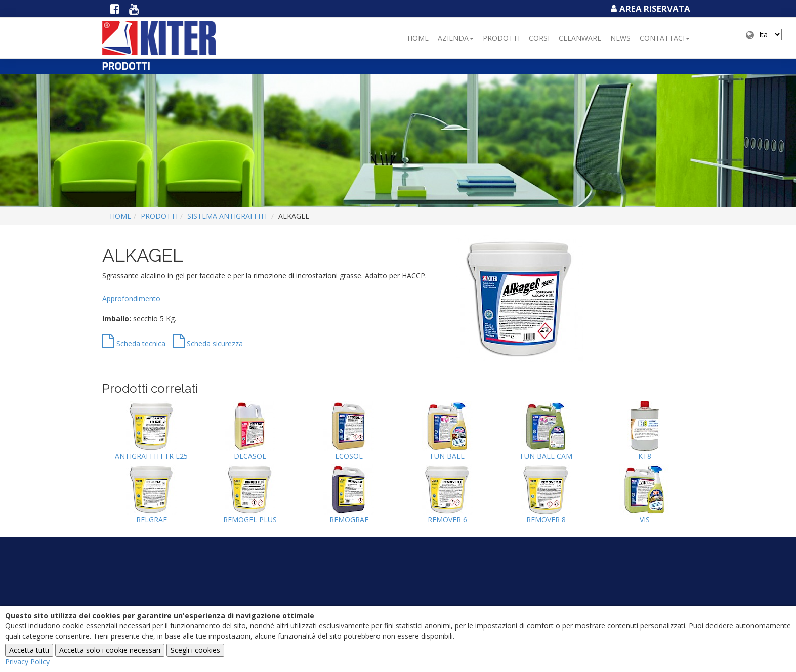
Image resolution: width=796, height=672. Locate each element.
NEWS (620, 38)
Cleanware (580, 38)
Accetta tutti (29, 650)
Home (418, 38)
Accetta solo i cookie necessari (110, 650)
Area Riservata (649, 8)
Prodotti (501, 38)
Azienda (456, 38)
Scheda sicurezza (208, 343)
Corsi (539, 38)
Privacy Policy (27, 662)
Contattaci (665, 38)
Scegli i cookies (195, 650)
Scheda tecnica (134, 343)
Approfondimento (131, 298)
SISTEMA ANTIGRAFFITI (227, 216)
